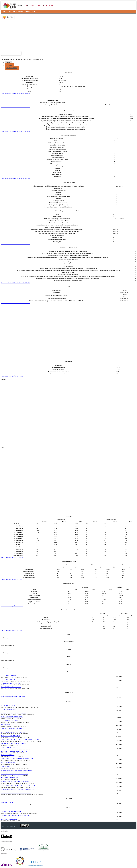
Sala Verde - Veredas (7, 802)
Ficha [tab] (8, 63)
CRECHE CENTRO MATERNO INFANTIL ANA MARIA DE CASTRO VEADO (20, 740)
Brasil (5, 12)
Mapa (19, 5)
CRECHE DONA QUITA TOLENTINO (10, 736)
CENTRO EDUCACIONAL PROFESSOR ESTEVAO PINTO (16, 751)
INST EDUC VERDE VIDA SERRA (10, 778)
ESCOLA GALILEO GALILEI (8, 762)
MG (10, 12)
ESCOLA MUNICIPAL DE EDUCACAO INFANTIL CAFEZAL (16, 793)
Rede (26, 5)
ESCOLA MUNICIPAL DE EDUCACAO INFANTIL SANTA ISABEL (17, 789)
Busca (41, 5)
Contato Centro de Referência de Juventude (14, 696)
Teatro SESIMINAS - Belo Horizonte (11, 687)
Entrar (50, 5)
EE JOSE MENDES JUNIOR (8, 705)
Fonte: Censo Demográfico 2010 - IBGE (12, 376)
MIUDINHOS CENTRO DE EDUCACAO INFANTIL (14, 743)
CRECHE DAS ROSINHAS (8, 755)
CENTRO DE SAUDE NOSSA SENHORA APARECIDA (15, 815)
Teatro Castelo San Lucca (8, 675)
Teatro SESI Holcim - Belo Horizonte (11, 683)
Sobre (33, 5)
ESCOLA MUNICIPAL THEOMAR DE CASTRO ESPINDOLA (16, 770)
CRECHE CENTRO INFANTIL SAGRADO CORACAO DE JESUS (17, 759)
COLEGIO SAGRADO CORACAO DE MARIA (13, 728)
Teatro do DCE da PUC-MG (9, 679)
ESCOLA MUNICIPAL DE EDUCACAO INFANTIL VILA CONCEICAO (18, 785)
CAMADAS (10, 17)
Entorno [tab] (9, 65)
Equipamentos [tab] (12, 68)
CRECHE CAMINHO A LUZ (8, 747)
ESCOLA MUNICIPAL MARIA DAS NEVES (12, 717)
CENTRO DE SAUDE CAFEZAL (9, 819)
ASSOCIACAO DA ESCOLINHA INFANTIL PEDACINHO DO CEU (18, 782)
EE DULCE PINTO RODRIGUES (9, 709)
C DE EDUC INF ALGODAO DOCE (10, 721)
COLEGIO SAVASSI (6, 766)
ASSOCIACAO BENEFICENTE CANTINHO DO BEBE (14, 774)
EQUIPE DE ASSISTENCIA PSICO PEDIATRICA (13, 732)
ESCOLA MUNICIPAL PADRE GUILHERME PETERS (14, 713)
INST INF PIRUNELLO (7, 724)
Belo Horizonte (18, 12)
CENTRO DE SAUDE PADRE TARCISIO (11, 811)
